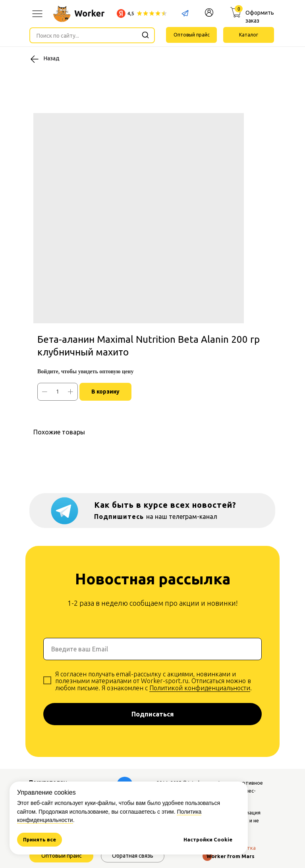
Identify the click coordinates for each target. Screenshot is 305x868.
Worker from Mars (231, 856)
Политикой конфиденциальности (200, 688)
